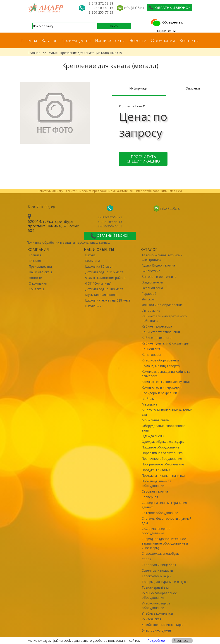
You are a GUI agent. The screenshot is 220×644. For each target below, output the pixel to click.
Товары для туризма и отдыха (165, 582)
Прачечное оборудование (162, 459)
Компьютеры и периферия (162, 387)
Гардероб (149, 294)
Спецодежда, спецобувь (160, 553)
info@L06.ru (134, 8)
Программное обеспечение (163, 464)
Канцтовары (151, 355)
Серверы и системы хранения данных (164, 505)
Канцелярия (151, 349)
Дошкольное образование (162, 305)
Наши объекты (110, 40)
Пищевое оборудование (160, 447)
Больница (93, 261)
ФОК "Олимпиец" (98, 283)
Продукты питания (156, 470)
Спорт (146, 559)
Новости (138, 40)
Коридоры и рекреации (159, 393)
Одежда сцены (153, 436)
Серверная (150, 497)
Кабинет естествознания (161, 332)
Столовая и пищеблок (159, 565)
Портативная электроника (162, 453)
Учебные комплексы (157, 613)
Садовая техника (155, 491)
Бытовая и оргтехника (159, 277)
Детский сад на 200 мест (104, 289)
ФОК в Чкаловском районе (106, 278)
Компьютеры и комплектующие (166, 382)
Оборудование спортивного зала (164, 428)
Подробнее (156, 640)
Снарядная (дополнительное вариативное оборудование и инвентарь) (165, 543)
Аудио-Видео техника (158, 265)
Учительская (152, 619)
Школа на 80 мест (99, 266)
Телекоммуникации (157, 576)
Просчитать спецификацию (143, 159)
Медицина (149, 404)
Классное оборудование (161, 360)
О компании (163, 40)
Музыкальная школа (101, 295)
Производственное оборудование (157, 483)
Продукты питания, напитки (163, 475)
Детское (148, 299)
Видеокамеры (152, 282)
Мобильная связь (155, 420)
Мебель (148, 399)
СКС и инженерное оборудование (156, 531)
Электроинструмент (157, 630)
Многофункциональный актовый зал (167, 412)
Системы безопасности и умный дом (166, 521)
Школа (90, 255)
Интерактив (151, 310)
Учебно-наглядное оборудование (156, 605)
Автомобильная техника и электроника (162, 257)
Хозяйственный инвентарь (162, 625)
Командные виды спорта (161, 366)
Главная (29, 40)
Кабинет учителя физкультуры (165, 343)
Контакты (189, 40)
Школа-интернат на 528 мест (108, 300)
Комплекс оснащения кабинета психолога (166, 374)
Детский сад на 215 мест (104, 272)
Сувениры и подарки (157, 570)
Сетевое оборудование (160, 513)
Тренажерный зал (155, 587)
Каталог (49, 40)
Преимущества (76, 40)
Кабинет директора (157, 326)
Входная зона (152, 288)
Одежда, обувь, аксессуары (163, 442)
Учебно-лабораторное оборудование (159, 595)
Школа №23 (94, 306)
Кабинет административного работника (164, 318)
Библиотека (151, 271)
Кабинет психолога (157, 338)
